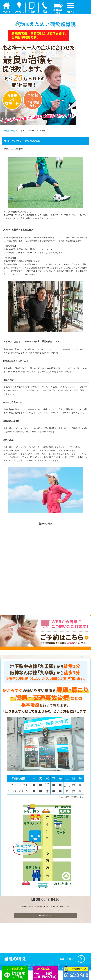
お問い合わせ (45, 915)
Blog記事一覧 (9, 131)
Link (51, 906)
